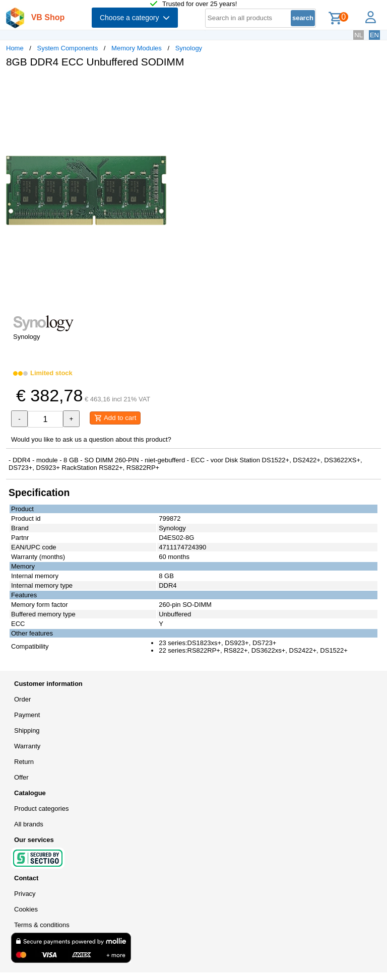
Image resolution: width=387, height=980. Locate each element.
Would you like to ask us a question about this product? (91, 439)
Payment (27, 715)
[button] (299, 86)
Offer (21, 777)
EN (374, 35)
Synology (189, 48)
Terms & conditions (42, 925)
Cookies (26, 909)
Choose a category (135, 18)
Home (15, 48)
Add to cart (115, 418)
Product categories (41, 809)
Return (24, 762)
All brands (29, 824)
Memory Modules (137, 48)
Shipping (27, 730)
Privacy (25, 894)
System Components (68, 48)
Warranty (27, 746)
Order (22, 699)
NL (359, 35)
